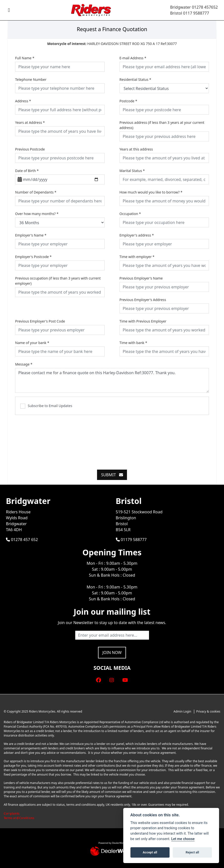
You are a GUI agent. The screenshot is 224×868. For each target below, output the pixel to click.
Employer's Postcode (33, 257)
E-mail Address (133, 58)
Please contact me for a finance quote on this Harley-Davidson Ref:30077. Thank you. (112, 380)
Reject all (192, 852)
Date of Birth (27, 171)
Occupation (130, 214)
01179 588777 (131, 540)
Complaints (12, 814)
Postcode (128, 101)
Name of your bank (32, 343)
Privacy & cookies (208, 711)
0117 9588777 (196, 13)
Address (23, 101)
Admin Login (182, 711)
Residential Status (135, 79)
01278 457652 (205, 7)
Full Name (25, 58)
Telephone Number (31, 79)
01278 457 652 (22, 540)
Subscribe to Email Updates (46, 406)
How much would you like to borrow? (151, 192)
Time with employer (137, 257)
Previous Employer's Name (141, 278)
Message (24, 364)
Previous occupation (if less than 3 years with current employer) (58, 281)
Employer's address (137, 235)
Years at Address (30, 122)
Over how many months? (37, 214)
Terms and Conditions (19, 818)
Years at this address (136, 149)
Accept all (150, 852)
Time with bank (133, 343)
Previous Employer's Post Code (40, 321)
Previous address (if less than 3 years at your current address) (162, 125)
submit (112, 475)
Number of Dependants (36, 192)
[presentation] (112, 439)
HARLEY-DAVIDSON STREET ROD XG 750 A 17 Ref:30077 (112, 44)
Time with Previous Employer (143, 321)
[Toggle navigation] (9, 10)
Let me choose (183, 839)
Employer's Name (31, 235)
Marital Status (132, 171)
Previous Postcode (30, 149)
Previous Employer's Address (143, 300)
